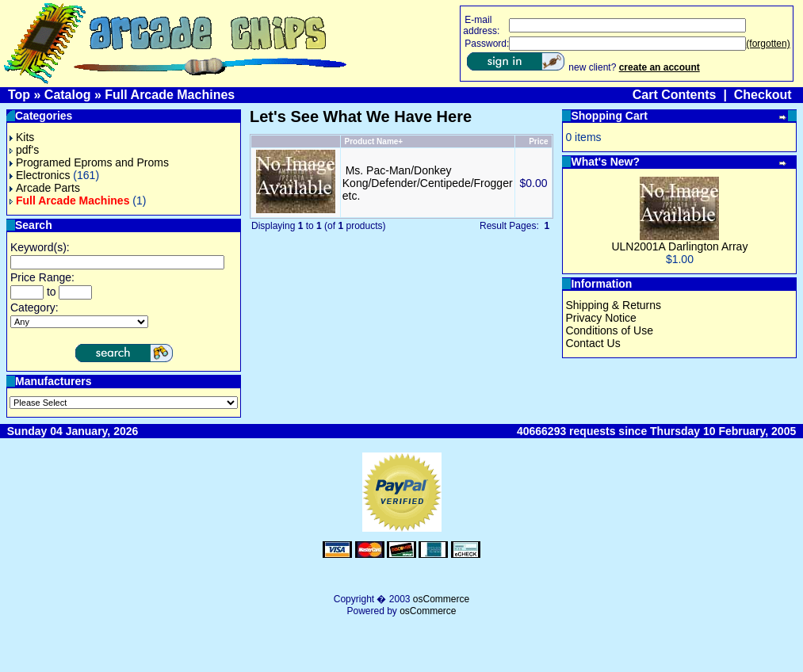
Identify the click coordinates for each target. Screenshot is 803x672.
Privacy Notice (600, 318)
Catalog (68, 95)
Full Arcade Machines (170, 95)
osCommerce (441, 599)
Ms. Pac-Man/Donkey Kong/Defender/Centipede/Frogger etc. (428, 183)
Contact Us (593, 343)
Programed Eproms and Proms (89, 162)
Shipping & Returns (613, 305)
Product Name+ (374, 141)
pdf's (24, 150)
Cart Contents (675, 95)
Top (19, 95)
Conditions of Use (609, 330)
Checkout (763, 95)
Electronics (40, 175)
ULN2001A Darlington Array (679, 246)
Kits (22, 137)
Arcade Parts (45, 188)
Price (538, 141)
